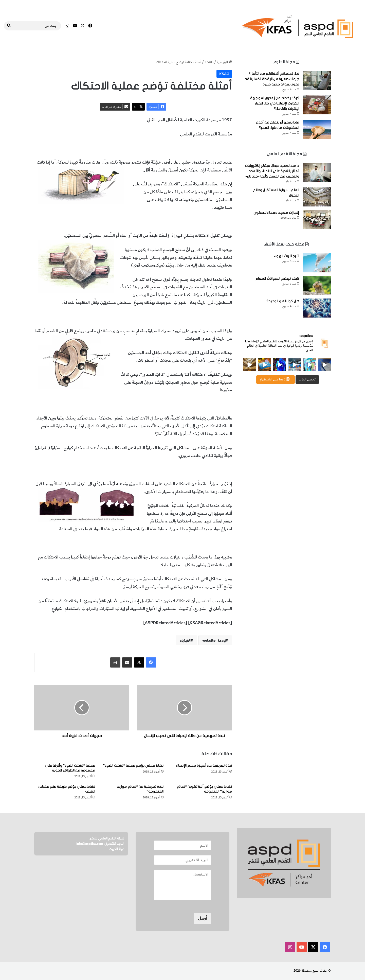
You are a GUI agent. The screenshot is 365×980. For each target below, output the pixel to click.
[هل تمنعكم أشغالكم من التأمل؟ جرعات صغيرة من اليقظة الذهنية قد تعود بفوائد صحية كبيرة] (317, 81)
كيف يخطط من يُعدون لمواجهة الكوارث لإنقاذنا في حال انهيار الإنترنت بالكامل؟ (275, 103)
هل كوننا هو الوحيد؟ (283, 301)
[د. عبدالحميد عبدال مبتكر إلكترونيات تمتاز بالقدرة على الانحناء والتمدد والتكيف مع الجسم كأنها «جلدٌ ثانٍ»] (317, 173)
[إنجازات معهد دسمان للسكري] (317, 220)
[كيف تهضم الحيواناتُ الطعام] (317, 285)
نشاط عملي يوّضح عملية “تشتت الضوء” (133, 766)
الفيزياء (200, 148)
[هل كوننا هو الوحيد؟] (317, 308)
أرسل (203, 918)
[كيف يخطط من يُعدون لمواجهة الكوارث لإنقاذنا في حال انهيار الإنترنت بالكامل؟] (317, 105)
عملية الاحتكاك (219, 148)
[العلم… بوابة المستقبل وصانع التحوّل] (317, 197)
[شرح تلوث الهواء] (317, 263)
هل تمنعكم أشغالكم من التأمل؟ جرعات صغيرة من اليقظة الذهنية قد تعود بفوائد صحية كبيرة (272, 79)
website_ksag (214, 640)
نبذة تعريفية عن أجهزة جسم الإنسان (204, 766)
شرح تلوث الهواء (286, 256)
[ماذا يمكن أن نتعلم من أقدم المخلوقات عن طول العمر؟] (317, 129)
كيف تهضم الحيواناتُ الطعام (277, 279)
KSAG (209, 62)
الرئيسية (224, 62)
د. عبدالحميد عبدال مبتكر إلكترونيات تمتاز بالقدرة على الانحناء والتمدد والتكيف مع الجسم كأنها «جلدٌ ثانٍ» (272, 171)
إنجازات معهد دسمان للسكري (276, 213)
